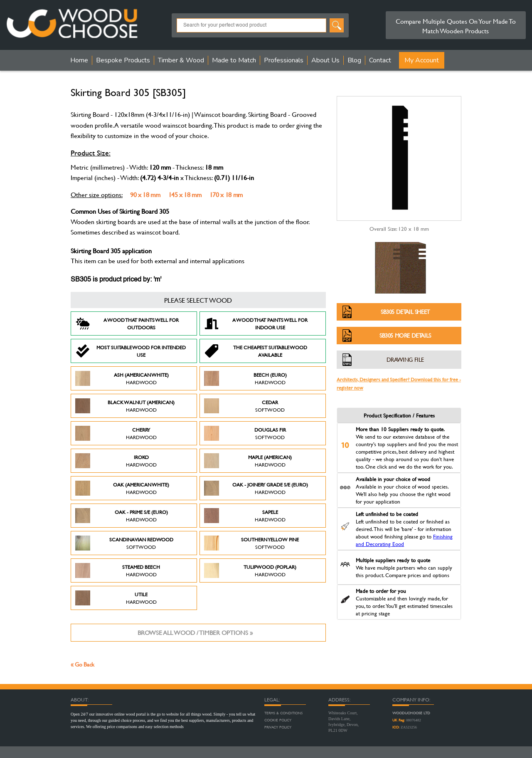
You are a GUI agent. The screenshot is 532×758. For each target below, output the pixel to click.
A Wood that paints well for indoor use (256, 323)
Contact (380, 60)
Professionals (284, 60)
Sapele (245, 516)
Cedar (244, 406)
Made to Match (234, 60)
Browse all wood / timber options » (195, 633)
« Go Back (83, 664)
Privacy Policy (278, 727)
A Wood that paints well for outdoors (127, 323)
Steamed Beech (118, 570)
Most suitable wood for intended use (131, 351)
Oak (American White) (122, 488)
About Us (325, 60)
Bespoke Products (123, 60)
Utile (116, 598)
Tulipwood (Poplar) (250, 570)
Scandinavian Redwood (124, 543)
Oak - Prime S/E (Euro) (122, 516)
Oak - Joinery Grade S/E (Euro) (256, 488)
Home (79, 60)
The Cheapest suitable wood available (256, 351)
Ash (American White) (122, 378)
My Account (422, 60)
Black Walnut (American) (125, 406)
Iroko (116, 461)
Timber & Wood (181, 60)
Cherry (116, 433)
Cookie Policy (278, 720)
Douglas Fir (245, 433)
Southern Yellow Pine (251, 543)
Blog (354, 60)
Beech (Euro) (245, 378)
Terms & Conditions (283, 713)
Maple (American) (248, 461)
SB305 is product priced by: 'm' (116, 280)
